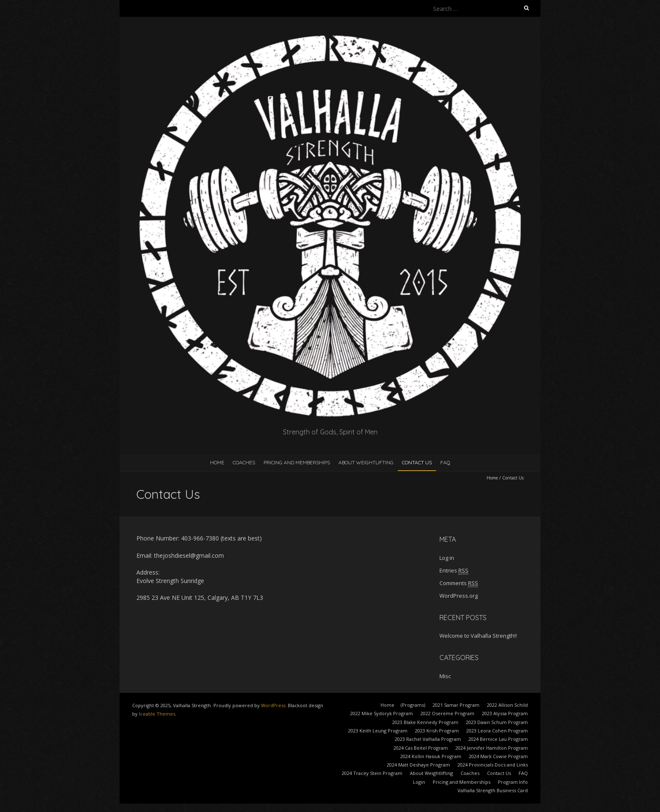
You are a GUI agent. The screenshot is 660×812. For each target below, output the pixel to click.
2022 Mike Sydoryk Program (382, 713)
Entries (454, 570)
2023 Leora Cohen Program (497, 731)
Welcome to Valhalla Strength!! (478, 636)
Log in (447, 558)
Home (217, 462)
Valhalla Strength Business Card (493, 790)
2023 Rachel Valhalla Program (428, 739)
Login (419, 782)
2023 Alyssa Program (505, 713)
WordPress (273, 705)
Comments (459, 583)
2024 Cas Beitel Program (421, 748)
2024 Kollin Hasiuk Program (431, 756)
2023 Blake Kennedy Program (425, 722)
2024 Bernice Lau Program (498, 739)
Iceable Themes (157, 714)
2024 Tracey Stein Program (372, 773)
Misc (445, 676)
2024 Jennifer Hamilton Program (492, 748)
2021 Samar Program (456, 705)
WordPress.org (459, 596)
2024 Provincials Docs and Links (493, 765)
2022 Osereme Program (447, 713)
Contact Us (417, 462)
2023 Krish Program (437, 731)
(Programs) (413, 705)
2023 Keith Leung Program (378, 731)
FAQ (445, 462)
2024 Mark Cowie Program (498, 756)
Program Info (513, 782)
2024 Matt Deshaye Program (418, 765)
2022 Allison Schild (507, 705)
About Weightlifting (366, 462)
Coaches (244, 462)
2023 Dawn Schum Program (497, 722)
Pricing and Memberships (297, 462)
